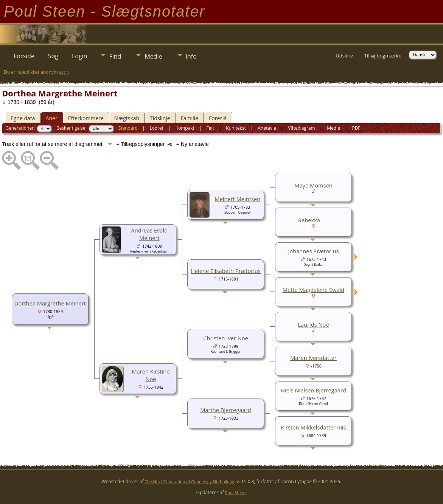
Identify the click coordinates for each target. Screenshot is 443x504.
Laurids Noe (313, 324)
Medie (153, 56)
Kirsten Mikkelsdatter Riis (313, 427)
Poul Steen (235, 492)
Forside (24, 56)
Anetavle (267, 128)
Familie (190, 118)
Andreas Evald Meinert (150, 234)
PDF (356, 128)
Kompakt (185, 128)
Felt (210, 128)
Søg (53, 56)
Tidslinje (160, 118)
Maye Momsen (313, 185)
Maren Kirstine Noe (151, 375)
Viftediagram (301, 128)
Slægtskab (127, 118)
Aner (52, 118)
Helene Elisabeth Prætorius (226, 271)
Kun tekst (236, 128)
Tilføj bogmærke (383, 56)
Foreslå (218, 118)
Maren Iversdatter (313, 358)
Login (80, 56)
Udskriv (344, 56)
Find (115, 56)
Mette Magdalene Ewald (314, 290)
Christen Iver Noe (226, 338)
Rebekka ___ (313, 220)
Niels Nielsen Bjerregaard (313, 390)
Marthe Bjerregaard (225, 410)
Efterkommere (86, 118)
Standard (128, 128)
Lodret (156, 128)
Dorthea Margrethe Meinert (50, 303)
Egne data (23, 118)
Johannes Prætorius (313, 251)
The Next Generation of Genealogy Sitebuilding (190, 482)
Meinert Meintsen (237, 199)
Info (191, 56)
